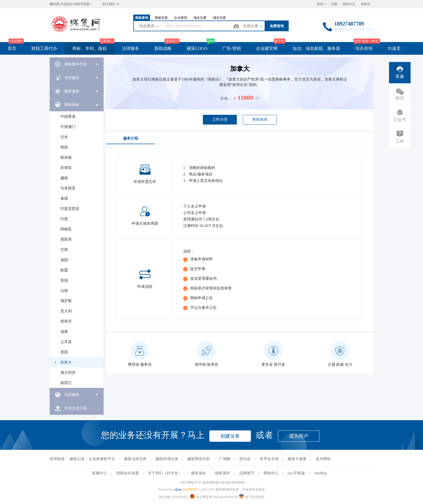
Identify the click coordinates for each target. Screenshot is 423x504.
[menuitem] (77, 64)
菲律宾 (66, 168)
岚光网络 (323, 459)
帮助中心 (271, 473)
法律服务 (131, 48)
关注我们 (111, 4)
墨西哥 (66, 239)
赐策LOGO (197, 48)
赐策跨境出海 (167, 459)
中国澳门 (68, 127)
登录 (320, 4)
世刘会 (245, 459)
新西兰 (66, 383)
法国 (64, 291)
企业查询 (180, 18)
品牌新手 (247, 473)
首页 (12, 48)
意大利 (66, 311)
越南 (64, 178)
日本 (64, 137)
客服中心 (100, 473)
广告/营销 (231, 48)
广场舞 (225, 459)
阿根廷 (66, 229)
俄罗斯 (66, 301)
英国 (64, 280)
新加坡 (66, 158)
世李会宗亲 (269, 459)
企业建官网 (267, 48)
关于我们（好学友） (165, 473)
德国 (64, 260)
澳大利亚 (68, 373)
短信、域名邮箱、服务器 (316, 48)
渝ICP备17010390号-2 (174, 497)
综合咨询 (364, 48)
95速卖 (394, 48)
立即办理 (220, 120)
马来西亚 (68, 188)
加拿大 (66, 362)
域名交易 (219, 18)
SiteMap (320, 473)
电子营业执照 (252, 497)
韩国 (64, 147)
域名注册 (200, 18)
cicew (178, 489)
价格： (226, 99)
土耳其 (66, 342)
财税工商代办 (44, 48)
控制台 (366, 4)
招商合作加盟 (128, 473)
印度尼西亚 (70, 209)
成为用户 (299, 436)
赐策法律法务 (135, 459)
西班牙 (66, 321)
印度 (64, 219)
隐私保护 (223, 473)
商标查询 (142, 18)
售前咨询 (260, 120)
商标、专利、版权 (90, 48)
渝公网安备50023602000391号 (214, 497)
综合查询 (149, 26)
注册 (334, 4)
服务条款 (199, 473)
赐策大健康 (297, 459)
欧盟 (64, 270)
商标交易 (161, 18)
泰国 (64, 199)
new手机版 (296, 473)
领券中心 (349, 4)
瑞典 (64, 332)
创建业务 (230, 436)
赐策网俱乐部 (199, 459)
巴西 (64, 250)
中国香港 (68, 117)
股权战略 (163, 48)
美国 (64, 352)
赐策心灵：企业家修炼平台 (92, 459)
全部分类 (253, 26)
